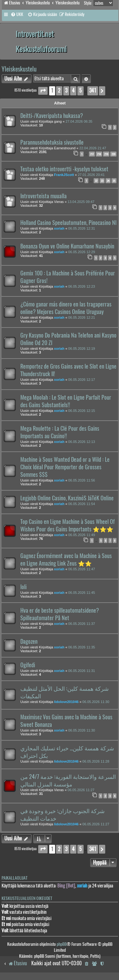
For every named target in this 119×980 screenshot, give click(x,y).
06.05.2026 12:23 (82, 286)
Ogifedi (28, 665)
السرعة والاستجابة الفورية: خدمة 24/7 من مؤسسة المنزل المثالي (68, 780)
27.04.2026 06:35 (79, 121)
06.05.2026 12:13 (82, 442)
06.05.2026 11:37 (82, 624)
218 (99, 154)
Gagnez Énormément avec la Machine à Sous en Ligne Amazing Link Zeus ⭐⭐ (66, 560)
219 (106, 154)
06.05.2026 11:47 (82, 569)
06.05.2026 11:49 (82, 535)
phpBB (62, 944)
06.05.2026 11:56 (82, 480)
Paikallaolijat (15, 878)
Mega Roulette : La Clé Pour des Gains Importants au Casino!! (60, 432)
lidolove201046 (66, 702)
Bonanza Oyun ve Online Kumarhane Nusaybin (67, 246)
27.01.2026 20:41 (91, 175)
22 (96, 181)
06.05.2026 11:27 (81, 790)
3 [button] (66, 91)
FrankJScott (64, 175)
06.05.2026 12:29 (82, 252)
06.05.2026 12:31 (82, 228)
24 (108, 181)
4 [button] (73, 91)
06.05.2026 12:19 (82, 349)
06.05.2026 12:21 (82, 317)
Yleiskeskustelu (19, 69)
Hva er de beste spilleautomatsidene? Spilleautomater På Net (60, 614)
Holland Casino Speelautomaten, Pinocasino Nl (68, 223)
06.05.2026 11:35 (82, 647)
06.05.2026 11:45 (82, 593)
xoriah (59, 228)
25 (114, 181)
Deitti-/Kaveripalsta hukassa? (52, 116)
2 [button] (59, 91)
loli (23, 587)
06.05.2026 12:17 (82, 380)
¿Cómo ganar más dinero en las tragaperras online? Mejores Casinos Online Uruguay (66, 308)
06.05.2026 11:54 (82, 504)
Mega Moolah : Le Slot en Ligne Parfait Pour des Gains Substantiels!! (66, 401)
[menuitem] (17, 14)
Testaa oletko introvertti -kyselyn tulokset (64, 169)
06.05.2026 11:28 (96, 761)
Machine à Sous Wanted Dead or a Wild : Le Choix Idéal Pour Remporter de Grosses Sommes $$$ (65, 467)
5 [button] (80, 91)
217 (92, 154)
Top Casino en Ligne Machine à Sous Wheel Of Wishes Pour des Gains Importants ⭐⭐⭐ (67, 525)
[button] (43, 91)
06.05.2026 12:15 (82, 411)
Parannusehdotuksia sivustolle (52, 142)
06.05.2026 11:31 (82, 671)
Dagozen (29, 642)
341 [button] (93, 91)
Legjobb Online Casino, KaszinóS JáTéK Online (67, 498)
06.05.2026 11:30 (96, 702)
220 (113, 154)
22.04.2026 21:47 (93, 148)
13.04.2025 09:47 (81, 202)
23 (102, 181)
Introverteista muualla (44, 196)
